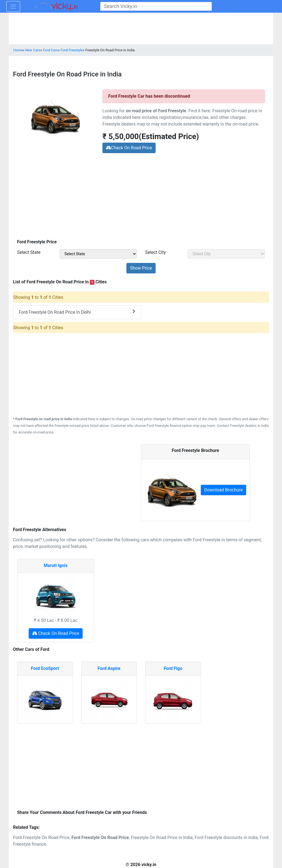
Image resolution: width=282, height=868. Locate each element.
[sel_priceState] (98, 254)
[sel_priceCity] (226, 254)
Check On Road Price (129, 148)
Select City (155, 252)
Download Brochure (223, 490)
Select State (29, 252)
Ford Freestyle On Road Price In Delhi (77, 312)
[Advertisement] (141, 197)
